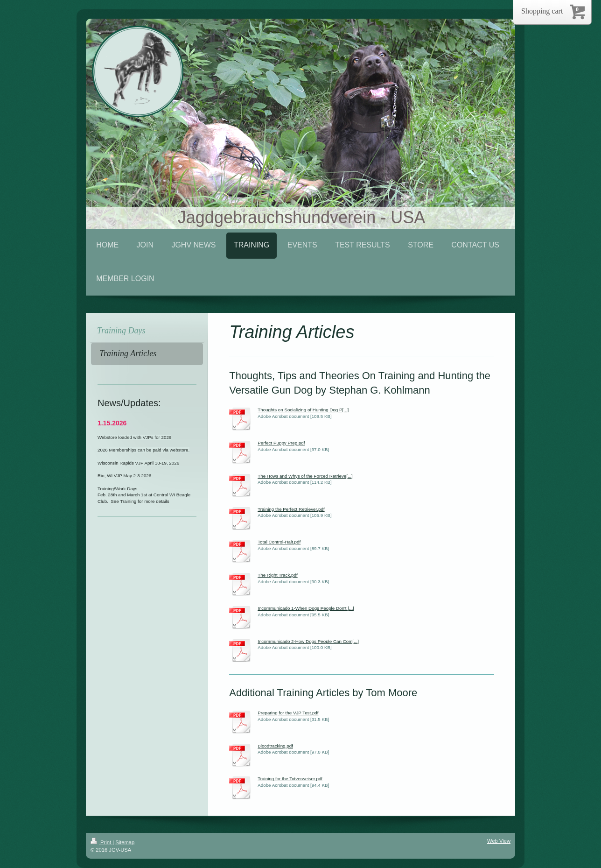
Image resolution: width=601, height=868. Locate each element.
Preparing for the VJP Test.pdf (288, 713)
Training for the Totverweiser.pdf (290, 779)
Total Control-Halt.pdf (279, 542)
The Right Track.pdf (278, 575)
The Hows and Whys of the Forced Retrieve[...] (305, 476)
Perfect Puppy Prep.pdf (281, 443)
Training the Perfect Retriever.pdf (291, 509)
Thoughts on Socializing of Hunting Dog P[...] (303, 410)
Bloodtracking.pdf (275, 746)
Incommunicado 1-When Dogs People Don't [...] (306, 608)
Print (101, 842)
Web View (499, 841)
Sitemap (125, 842)
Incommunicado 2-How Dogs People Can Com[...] (308, 641)
